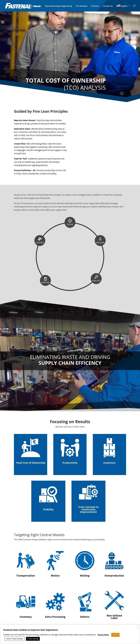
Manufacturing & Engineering (59, 6)
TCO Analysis (82, 6)
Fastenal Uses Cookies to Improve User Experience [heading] (31, 630)
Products (95, 6)
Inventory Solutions (14, 6)
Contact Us (108, 6)
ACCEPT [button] (115, 635)
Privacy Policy (103, 635)
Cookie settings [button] (33, 639)
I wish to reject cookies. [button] (15, 639)
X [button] (137, 627)
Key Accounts (35, 6)
